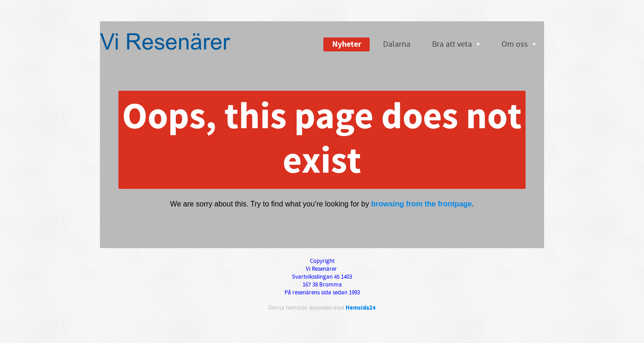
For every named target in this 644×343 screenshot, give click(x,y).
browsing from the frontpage (421, 204)
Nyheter (347, 44)
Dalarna (397, 44)
